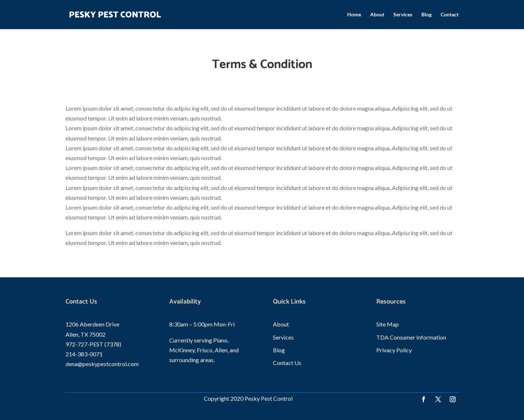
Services (403, 15)
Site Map (388, 324)
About (377, 15)
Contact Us (287, 363)
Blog (426, 15)
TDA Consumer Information (411, 337)
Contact (450, 15)
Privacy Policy (394, 350)
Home (354, 15)
